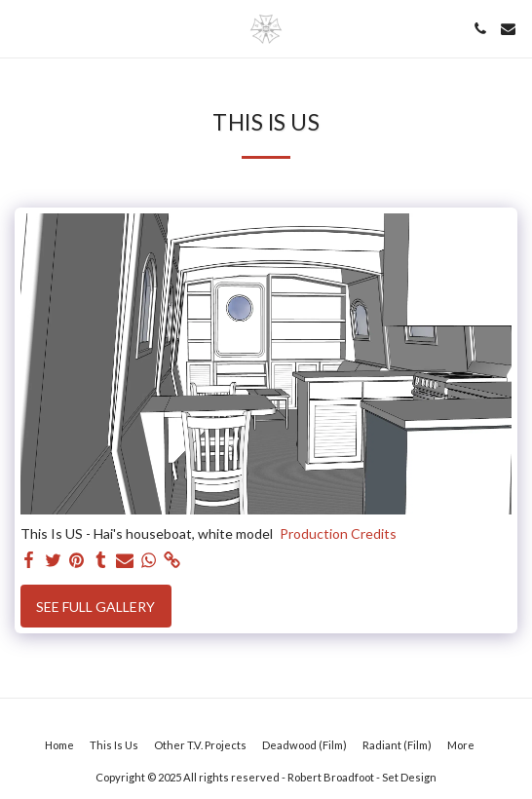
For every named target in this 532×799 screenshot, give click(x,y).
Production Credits (338, 533)
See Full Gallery (95, 607)
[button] (21, 28)
